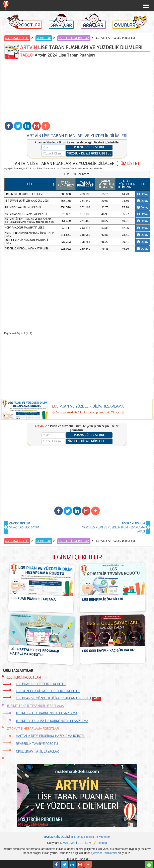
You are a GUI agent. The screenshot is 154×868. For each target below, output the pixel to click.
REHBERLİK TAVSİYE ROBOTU (37, 744)
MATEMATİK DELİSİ (17, 38)
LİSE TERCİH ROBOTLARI (74, 38)
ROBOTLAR (44, 38)
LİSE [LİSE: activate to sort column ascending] (30, 184)
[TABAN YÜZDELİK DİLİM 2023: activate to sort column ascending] (126, 184)
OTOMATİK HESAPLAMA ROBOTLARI (33, 729)
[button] (9, 126)
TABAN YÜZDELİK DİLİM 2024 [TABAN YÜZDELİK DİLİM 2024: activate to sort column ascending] (105, 184)
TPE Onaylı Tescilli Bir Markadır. (77, 837)
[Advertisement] (77, 91)
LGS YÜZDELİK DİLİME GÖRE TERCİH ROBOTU (48, 691)
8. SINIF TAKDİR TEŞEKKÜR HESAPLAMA (35, 706)
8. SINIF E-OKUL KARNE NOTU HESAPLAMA (47, 713)
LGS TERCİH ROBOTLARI (24, 677)
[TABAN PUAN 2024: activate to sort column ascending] (65, 184)
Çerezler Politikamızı (104, 853)
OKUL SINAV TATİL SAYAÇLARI (38, 751)
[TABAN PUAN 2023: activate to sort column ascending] (85, 184)
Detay (143, 194)
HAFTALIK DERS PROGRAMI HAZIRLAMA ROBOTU (51, 736)
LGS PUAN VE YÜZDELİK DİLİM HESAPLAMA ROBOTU (59, 698)
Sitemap (102, 843)
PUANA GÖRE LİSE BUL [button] (89, 147)
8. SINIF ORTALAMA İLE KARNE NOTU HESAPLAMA (52, 721)
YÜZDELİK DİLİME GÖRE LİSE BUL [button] (89, 154)
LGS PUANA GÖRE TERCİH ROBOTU (41, 684)
